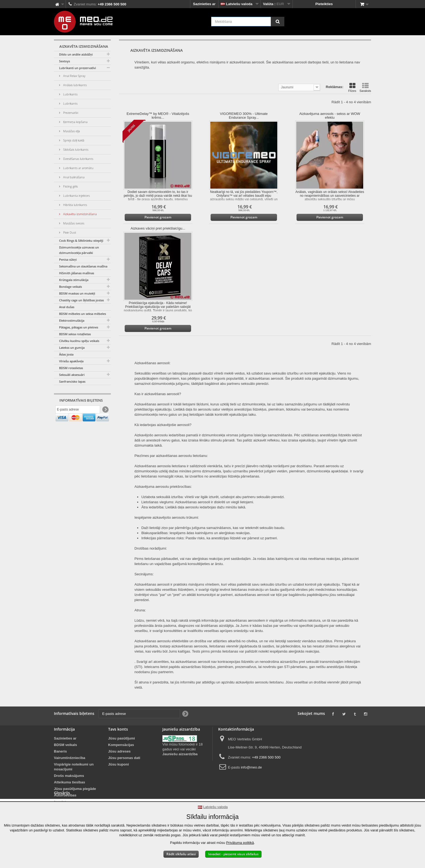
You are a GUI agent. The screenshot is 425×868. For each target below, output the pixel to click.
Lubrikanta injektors (76, 196)
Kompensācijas (121, 745)
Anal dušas (67, 307)
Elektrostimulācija (72, 320)
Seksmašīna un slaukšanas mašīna (83, 266)
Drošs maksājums (69, 776)
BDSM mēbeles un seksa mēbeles (83, 314)
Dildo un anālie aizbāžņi (76, 54)
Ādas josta (66, 354)
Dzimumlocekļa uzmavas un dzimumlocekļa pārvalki (79, 250)
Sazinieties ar (204, 4)
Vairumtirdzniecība (70, 758)
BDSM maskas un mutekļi (77, 293)
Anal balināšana (73, 177)
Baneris (60, 751)
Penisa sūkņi (68, 259)
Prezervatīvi (70, 113)
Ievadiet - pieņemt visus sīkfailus (233, 854)
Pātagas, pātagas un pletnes (79, 327)
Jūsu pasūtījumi (122, 738)
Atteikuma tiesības (70, 782)
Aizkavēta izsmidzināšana (80, 214)
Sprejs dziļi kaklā (73, 140)
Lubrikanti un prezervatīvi (78, 68)
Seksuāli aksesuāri (72, 375)
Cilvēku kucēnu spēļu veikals (79, 341)
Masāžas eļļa (71, 131)
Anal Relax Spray (74, 76)
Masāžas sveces (73, 223)
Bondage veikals (70, 287)
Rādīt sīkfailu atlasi (181, 854)
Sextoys (65, 61)
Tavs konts (118, 729)
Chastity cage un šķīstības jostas (81, 300)
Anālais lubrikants (75, 85)
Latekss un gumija (72, 348)
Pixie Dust (69, 232)
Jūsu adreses (119, 751)
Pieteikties (324, 4)
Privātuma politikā (240, 843)
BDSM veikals (65, 745)
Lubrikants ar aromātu (78, 168)
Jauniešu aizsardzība (180, 754)
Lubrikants (70, 94)
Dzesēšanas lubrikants (78, 159)
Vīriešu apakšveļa (71, 361)
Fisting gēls (70, 186)
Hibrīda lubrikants (75, 205)
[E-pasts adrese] (78, 411)
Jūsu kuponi (119, 764)
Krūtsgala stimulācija (74, 280)
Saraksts (365, 88)
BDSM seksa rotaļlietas (75, 334)
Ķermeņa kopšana (75, 122)
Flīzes (352, 88)
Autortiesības (65, 795)
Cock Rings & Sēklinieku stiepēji (81, 241)
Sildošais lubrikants (75, 149)
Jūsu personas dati (124, 758)
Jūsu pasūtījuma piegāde (75, 789)
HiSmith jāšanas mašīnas (77, 273)
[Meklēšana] (278, 22)
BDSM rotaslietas (71, 368)
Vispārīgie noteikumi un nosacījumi (74, 767)
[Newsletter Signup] (105, 411)
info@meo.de (252, 767)
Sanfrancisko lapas (72, 381)
